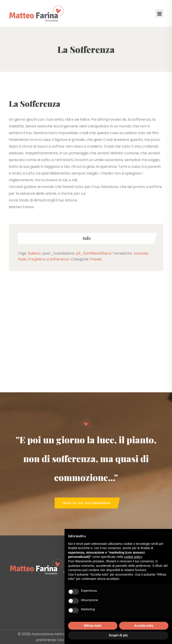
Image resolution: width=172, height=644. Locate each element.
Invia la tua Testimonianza (87, 503)
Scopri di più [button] (118, 635)
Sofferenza (60, 259)
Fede (22, 259)
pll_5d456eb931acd (94, 253)
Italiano (34, 253)
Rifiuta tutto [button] (93, 626)
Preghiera (37, 259)
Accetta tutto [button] (144, 626)
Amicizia (141, 253)
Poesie (96, 259)
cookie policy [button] (133, 557)
